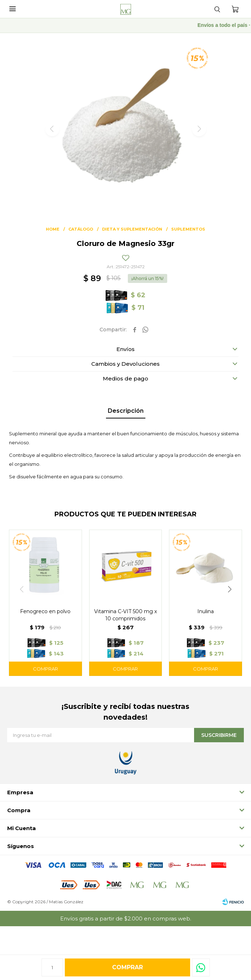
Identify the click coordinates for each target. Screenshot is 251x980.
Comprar (127, 967)
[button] (230, 589)
